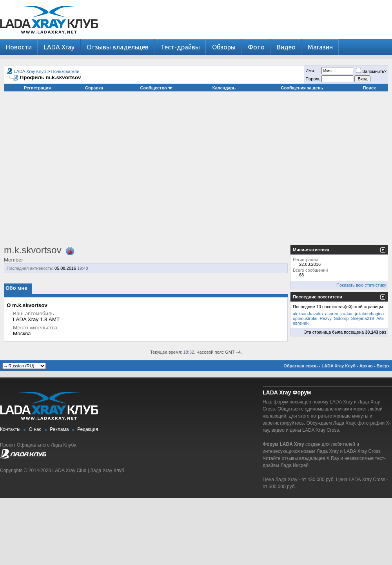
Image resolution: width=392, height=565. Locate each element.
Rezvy (326, 318)
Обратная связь (300, 366)
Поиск (369, 88)
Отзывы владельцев (118, 47)
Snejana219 (362, 318)
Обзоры (224, 47)
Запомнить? (371, 71)
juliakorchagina (369, 314)
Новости (19, 47)
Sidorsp (341, 318)
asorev (332, 314)
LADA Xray (59, 47)
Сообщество (156, 88)
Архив (366, 366)
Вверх (383, 366)
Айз (380, 318)
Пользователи (65, 71)
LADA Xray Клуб (30, 71)
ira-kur (347, 314)
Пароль (313, 79)
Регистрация (37, 88)
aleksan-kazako (308, 314)
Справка (94, 88)
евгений (301, 323)
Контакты (10, 429)
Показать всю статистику (361, 285)
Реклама (59, 429)
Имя (309, 71)
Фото (256, 47)
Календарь (224, 88)
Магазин (320, 47)
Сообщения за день (302, 88)
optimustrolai (305, 318)
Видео (286, 47)
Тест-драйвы (180, 47)
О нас (35, 429)
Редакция (88, 429)
